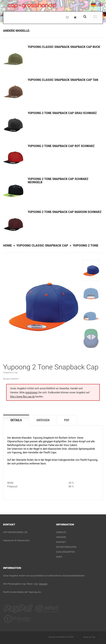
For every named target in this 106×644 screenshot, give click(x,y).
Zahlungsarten (65, 552)
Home (7, 246)
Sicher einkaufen (66, 547)
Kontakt (61, 542)
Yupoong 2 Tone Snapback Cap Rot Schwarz (61, 146)
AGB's (59, 557)
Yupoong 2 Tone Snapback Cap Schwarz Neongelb (58, 181)
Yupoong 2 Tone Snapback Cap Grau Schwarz (62, 113)
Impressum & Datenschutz (16, 540)
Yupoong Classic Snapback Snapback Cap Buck (64, 47)
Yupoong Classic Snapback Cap (42, 246)
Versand (61, 537)
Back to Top (93, 637)
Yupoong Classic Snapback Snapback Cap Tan (63, 80)
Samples (61, 532)
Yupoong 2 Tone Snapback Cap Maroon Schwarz (65, 212)
